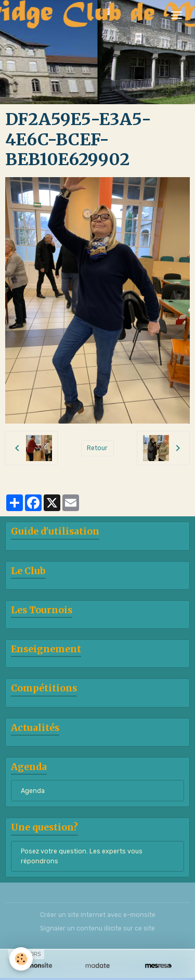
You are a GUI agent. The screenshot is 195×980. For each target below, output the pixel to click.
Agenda (33, 791)
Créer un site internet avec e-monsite (98, 915)
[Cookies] (21, 959)
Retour (97, 448)
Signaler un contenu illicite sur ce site (97, 928)
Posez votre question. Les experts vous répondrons (82, 856)
